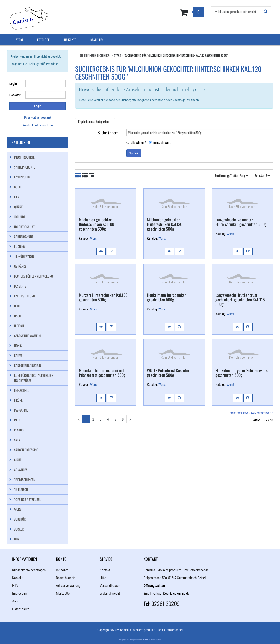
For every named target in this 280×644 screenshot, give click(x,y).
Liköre (18, 400)
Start (19, 40)
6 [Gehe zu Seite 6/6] (123, 419)
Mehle (18, 420)
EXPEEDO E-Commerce (152, 640)
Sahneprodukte (25, 167)
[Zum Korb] (162, 12)
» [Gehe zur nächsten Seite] (130, 419)
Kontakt (17, 578)
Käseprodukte (24, 177)
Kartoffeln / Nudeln (27, 365)
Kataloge (43, 40)
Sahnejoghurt (24, 236)
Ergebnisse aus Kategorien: (95, 121)
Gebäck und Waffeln (27, 336)
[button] (101, 252)
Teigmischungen (25, 479)
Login (13, 84)
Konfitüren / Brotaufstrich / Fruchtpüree (34, 378)
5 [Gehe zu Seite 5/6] (115, 419)
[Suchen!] (266, 12)
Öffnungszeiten (154, 586)
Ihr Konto (70, 40)
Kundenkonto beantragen (29, 570)
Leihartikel (22, 390)
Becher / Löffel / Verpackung (33, 276)
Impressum (20, 594)
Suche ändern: (109, 132)
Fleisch (19, 326)
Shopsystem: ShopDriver (129, 640)
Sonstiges (21, 470)
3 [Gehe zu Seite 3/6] (101, 419)
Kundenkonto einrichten (38, 125)
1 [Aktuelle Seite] (86, 419)
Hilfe (15, 586)
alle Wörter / (136, 142)
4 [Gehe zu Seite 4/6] (108, 419)
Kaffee (18, 355)
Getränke (20, 266)
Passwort (15, 95)
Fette (17, 306)
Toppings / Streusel (27, 499)
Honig (18, 346)
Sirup (18, 460)
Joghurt (20, 217)
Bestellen (97, 40)
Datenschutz (21, 609)
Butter (19, 187)
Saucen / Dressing (26, 450)
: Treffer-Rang (231, 175)
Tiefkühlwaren (24, 256)
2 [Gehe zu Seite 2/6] (93, 419)
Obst (17, 539)
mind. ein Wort (160, 142)
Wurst (94, 238)
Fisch (18, 316)
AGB (15, 601)
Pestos (19, 430)
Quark (18, 207)
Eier (17, 197)
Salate (19, 440)
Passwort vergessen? (38, 117)
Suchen (134, 153)
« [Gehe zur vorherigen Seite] (79, 419)
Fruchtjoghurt (24, 227)
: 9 (262, 175)
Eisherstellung (24, 296)
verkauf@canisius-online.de (171, 594)
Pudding (19, 246)
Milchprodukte (24, 157)
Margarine (21, 410)
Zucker (19, 529)
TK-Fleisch (21, 489)
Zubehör (20, 519)
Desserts (20, 286)
